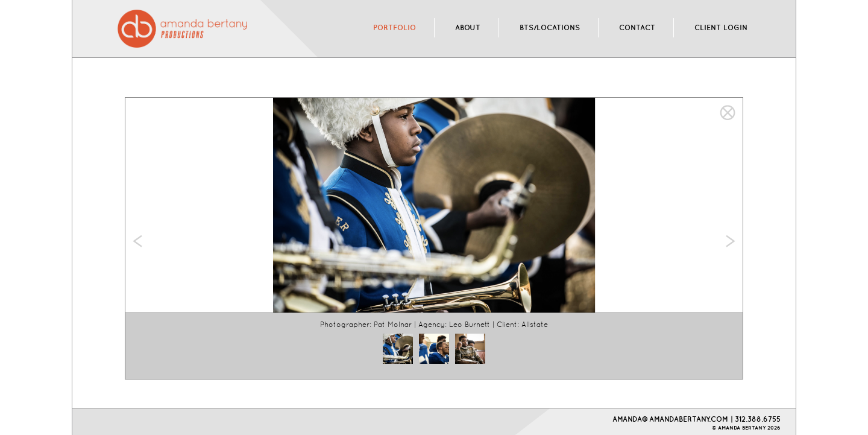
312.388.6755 (758, 419)
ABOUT (468, 27)
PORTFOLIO (395, 27)
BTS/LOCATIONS (550, 27)
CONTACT (637, 27)
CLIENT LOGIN (721, 27)
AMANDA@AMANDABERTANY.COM (670, 419)
